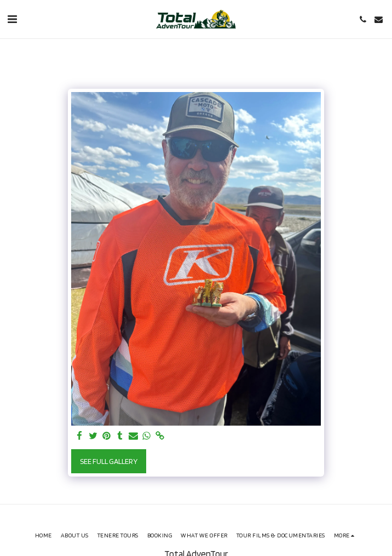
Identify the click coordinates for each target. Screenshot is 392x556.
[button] (12, 19)
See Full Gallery (109, 461)
